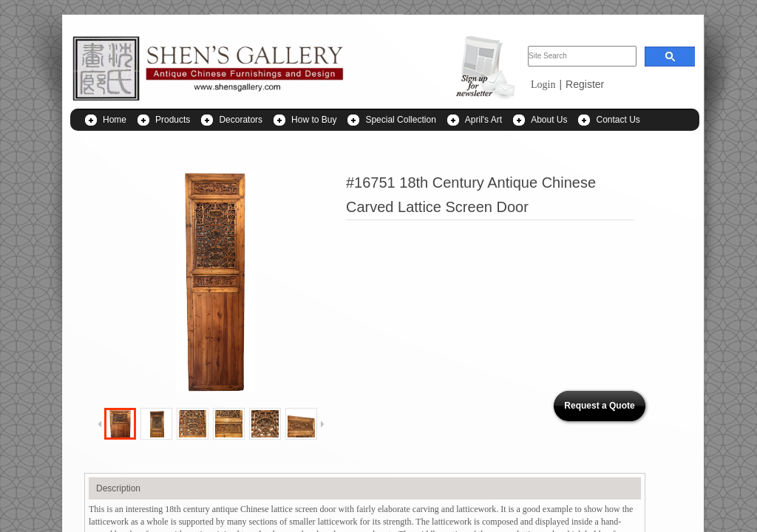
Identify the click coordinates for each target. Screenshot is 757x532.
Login (543, 85)
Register (585, 84)
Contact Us (618, 120)
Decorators (241, 120)
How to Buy (314, 120)
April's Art (483, 120)
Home (115, 120)
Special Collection (400, 120)
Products (173, 120)
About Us (549, 120)
